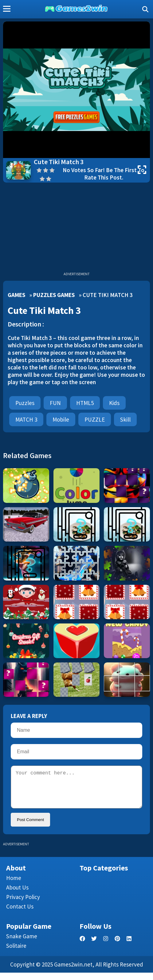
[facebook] (82, 946)
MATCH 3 (26, 419)
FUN (55, 403)
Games (16, 295)
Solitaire (16, 953)
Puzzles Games (54, 295)
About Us (17, 895)
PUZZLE (95, 419)
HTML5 (85, 403)
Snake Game (22, 943)
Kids (114, 403)
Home (14, 885)
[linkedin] (129, 946)
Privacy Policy (23, 904)
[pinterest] (117, 946)
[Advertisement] (76, 229)
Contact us (20, 914)
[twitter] (94, 946)
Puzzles (25, 403)
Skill (125, 419)
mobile (61, 419)
